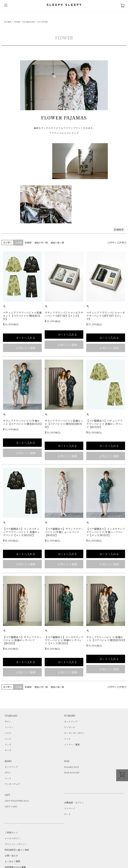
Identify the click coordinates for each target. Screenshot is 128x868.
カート (67, 814)
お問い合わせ (11, 855)
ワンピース (70, 727)
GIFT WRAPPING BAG (17, 801)
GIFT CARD (11, 806)
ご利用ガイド (11, 832)
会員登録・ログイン (74, 802)
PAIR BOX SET (72, 772)
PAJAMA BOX (71, 767)
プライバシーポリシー (16, 844)
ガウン (8, 772)
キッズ (8, 750)
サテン (8, 721)
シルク (8, 733)
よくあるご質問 (12, 861)
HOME (8, 22)
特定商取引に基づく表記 (17, 850)
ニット (8, 739)
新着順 (28, 243)
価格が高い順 (57, 243)
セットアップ (71, 721)
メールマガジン (12, 838)
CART (122, 6)
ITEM (17, 22)
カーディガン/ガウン (74, 733)
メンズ (8, 744)
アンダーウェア (12, 784)
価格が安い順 (41, 243)
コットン (9, 727)
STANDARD (29, 22)
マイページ (70, 808)
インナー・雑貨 (72, 744)
